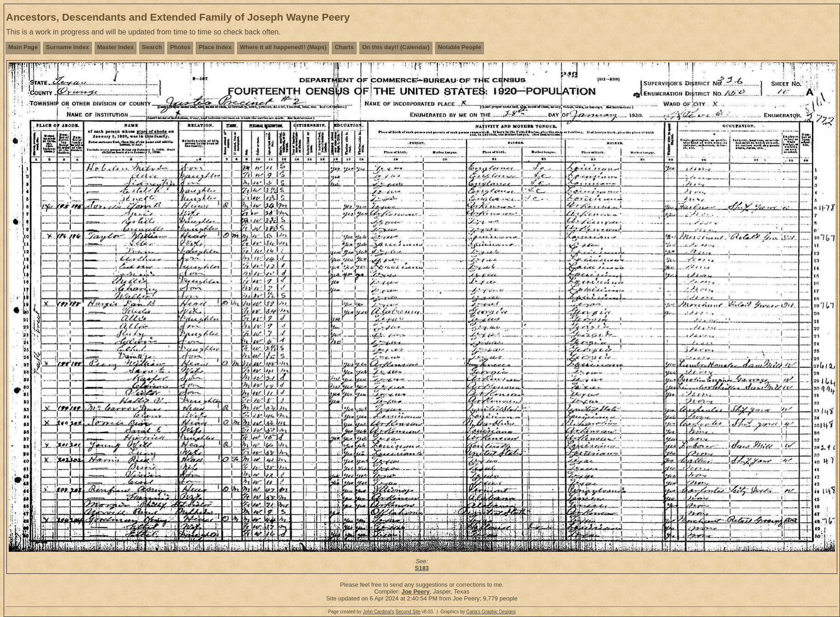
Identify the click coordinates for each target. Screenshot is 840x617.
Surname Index (67, 47)
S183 (422, 568)
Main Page (23, 47)
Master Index (116, 47)
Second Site (408, 612)
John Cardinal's (378, 612)
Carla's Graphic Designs (491, 612)
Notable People (460, 47)
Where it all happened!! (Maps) (283, 47)
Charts (344, 47)
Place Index (215, 47)
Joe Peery (416, 592)
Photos (180, 47)
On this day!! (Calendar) (396, 47)
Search (152, 47)
